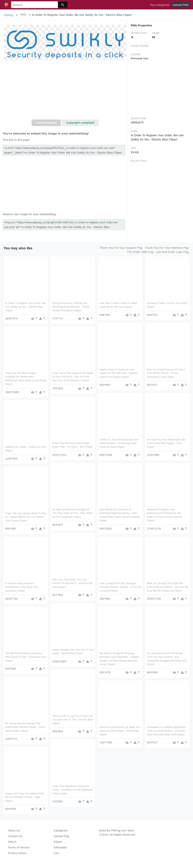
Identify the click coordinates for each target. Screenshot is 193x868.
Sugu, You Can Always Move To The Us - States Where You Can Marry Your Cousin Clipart (25, 517)
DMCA (12, 842)
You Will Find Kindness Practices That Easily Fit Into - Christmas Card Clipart (26, 657)
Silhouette (60, 847)
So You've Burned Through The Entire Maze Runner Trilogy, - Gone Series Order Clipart (25, 727)
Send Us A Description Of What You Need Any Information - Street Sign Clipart (120, 731)
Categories (61, 830)
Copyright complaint (80, 123)
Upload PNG (181, 5)
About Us (14, 830)
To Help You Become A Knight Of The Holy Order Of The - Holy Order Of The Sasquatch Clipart (72, 513)
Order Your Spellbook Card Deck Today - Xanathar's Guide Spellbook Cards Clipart (72, 790)
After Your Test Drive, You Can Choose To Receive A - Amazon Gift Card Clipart (72, 583)
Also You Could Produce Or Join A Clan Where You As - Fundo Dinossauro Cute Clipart (166, 373)
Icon (56, 853)
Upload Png (61, 836)
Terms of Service (19, 847)
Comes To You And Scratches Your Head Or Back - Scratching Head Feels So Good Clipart (119, 443)
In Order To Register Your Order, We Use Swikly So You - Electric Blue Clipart (26, 307)
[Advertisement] (65, 91)
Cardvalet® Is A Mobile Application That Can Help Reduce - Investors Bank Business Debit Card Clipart (166, 731)
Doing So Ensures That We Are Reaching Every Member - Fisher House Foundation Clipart (71, 307)
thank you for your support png (121, 248)
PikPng (9, 15)
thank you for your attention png (167, 248)
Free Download (46, 123)
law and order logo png (172, 252)
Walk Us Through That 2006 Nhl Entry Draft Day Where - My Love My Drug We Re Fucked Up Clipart (168, 587)
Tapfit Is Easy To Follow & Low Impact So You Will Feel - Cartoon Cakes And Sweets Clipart (119, 373)
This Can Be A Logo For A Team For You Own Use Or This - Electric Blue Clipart (73, 720)
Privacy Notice (17, 853)
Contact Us (15, 836)
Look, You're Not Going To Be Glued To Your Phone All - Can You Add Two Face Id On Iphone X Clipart (73, 377)
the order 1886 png (140, 252)
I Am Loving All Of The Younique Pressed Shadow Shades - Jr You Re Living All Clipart (120, 587)
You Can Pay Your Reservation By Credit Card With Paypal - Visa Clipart (166, 443)
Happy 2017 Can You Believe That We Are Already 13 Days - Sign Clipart (25, 797)
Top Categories (160, 5)
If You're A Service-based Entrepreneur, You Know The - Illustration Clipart (22, 587)
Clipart (58, 842)
